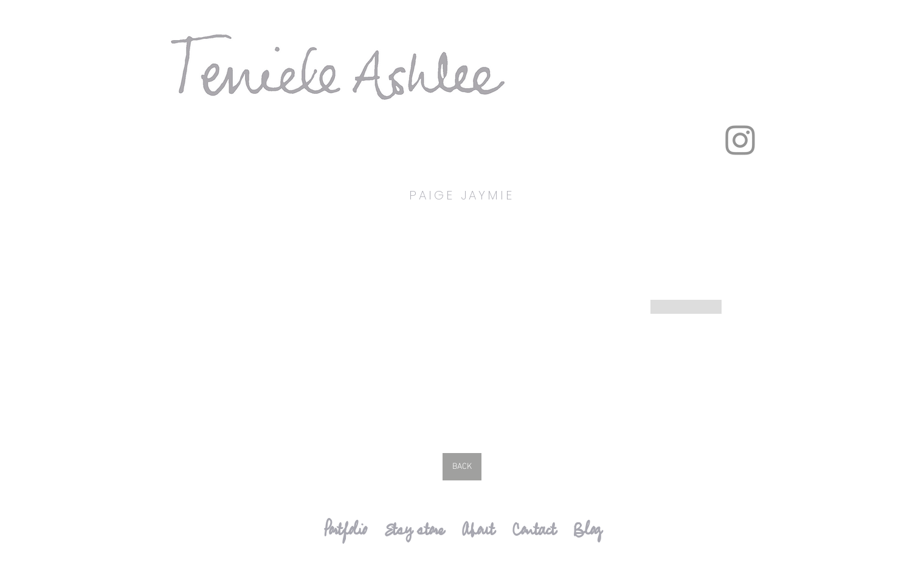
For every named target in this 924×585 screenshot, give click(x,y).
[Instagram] (740, 140)
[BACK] (462, 467)
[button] (309, 324)
